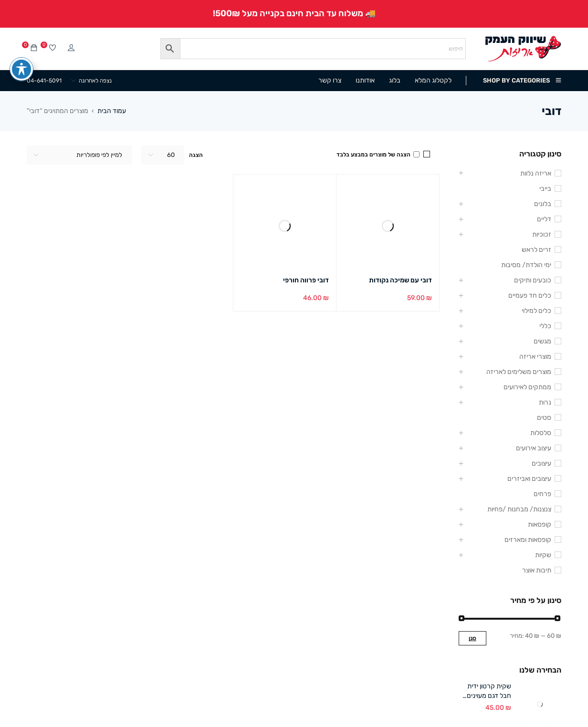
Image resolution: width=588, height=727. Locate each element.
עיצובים (541, 463)
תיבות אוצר (537, 570)
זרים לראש (536, 250)
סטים (544, 418)
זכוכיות (542, 234)
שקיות (543, 555)
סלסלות (541, 433)
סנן (472, 638)
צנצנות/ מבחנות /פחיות (519, 509)
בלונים (543, 204)
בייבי (545, 189)
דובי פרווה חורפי (306, 280)
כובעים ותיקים (533, 280)
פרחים (542, 494)
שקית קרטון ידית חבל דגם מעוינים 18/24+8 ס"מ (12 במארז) (486, 691)
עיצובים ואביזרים (529, 479)
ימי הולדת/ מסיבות (526, 265)
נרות (545, 402)
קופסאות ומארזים (528, 540)
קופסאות (540, 524)
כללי (545, 326)
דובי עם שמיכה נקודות (400, 280)
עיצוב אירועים (534, 448)
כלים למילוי (536, 311)
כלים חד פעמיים (530, 296)
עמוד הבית (112, 111)
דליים (544, 219)
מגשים (542, 341)
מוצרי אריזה (535, 357)
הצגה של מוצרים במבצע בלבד (378, 155)
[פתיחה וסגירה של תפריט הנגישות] (21, 56)
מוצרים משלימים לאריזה (519, 372)
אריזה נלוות (536, 173)
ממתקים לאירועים (527, 387)
